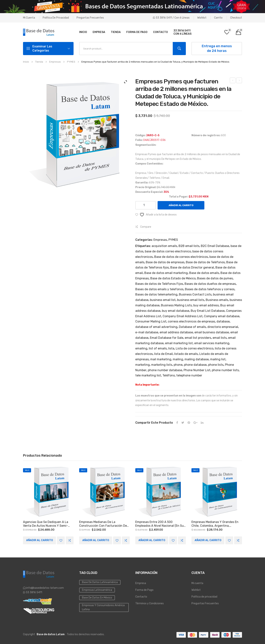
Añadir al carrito (181, 205)
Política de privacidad (56, 18)
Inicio (26, 62)
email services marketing (212, 343)
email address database (176, 332)
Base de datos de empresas (165, 262)
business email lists (191, 300)
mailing (178, 359)
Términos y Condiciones (150, 603)
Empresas (55, 62)
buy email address (206, 305)
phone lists (216, 365)
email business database (212, 332)
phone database (195, 365)
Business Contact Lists (195, 294)
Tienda (39, 62)
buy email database (176, 311)
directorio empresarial (223, 327)
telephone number (189, 375)
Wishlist (202, 18)
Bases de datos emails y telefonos (159, 289)
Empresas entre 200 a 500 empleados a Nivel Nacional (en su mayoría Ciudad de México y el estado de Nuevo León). (160, 524)
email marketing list (179, 343)
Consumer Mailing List (151, 321)
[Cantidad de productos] (146, 205)
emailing (141, 348)
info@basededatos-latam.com (45, 588)
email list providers (198, 338)
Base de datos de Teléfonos (205, 262)
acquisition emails (164, 246)
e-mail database (147, 332)
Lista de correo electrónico (195, 348)
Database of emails (192, 327)
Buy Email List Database (208, 311)
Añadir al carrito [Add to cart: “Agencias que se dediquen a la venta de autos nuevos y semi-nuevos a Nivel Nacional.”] (40, 540)
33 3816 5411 (34, 592)
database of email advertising (156, 327)
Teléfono (169, 375)
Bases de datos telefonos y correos (210, 289)
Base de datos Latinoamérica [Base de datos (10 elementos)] (100, 582)
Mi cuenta (29, 18)
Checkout (236, 18)
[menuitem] (83, 32)
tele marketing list (148, 375)
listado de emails (186, 354)
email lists (220, 338)
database (223, 321)
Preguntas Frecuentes (90, 18)
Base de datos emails (204, 273)
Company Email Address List (183, 316)
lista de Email (163, 354)
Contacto (141, 597)
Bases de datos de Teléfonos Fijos (159, 284)
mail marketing (161, 359)
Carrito (218, 18)
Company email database (222, 316)
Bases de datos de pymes (215, 278)
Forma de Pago (144, 590)
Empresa (141, 583)
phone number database (165, 370)
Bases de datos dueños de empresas (210, 284)
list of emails (158, 348)
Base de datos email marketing (166, 273)
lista (171, 348)
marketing (143, 365)
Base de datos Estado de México (173, 278)
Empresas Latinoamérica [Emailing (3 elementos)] (97, 590)
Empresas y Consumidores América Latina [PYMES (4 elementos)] (103, 607)
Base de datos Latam (51, 634)
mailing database (197, 359)
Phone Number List (197, 370)
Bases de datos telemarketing (156, 294)
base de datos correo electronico (168, 251)
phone (178, 365)
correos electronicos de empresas (191, 321)
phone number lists (225, 370)
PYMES (71, 62)
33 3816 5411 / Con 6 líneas (171, 18)
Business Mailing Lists (176, 305)
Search (179, 49)
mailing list (218, 359)
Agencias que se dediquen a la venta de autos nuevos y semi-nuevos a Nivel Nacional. (46, 524)
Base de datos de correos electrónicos (181, 257)
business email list (163, 300)
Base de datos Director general (192, 267)
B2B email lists (189, 246)
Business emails (217, 300)
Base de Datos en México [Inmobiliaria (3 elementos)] (97, 598)
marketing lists (162, 365)
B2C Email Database (215, 246)
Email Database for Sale (167, 338)
